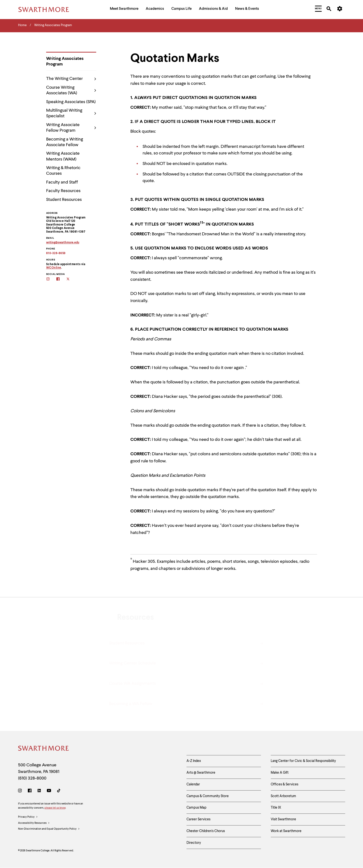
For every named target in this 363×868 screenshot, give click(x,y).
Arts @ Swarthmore (201, 773)
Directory (194, 843)
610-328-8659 (56, 253)
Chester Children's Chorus (206, 831)
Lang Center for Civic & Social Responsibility (303, 761)
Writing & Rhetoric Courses (63, 171)
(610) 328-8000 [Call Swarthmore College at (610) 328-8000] (32, 778)
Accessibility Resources (34, 823)
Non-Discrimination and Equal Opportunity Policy (49, 829)
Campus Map (197, 808)
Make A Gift (280, 773)
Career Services (198, 819)
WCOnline (54, 268)
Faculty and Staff (62, 182)
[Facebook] (30, 791)
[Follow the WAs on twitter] (71, 279)
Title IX (276, 808)
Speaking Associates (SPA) (71, 102)
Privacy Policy (28, 817)
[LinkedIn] (39, 791)
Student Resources (64, 200)
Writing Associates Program (65, 61)
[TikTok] (59, 791)
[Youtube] (49, 791)
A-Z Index (194, 761)
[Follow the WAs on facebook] (61, 279)
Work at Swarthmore (286, 831)
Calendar (193, 784)
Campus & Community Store (208, 796)
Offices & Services (285, 784)
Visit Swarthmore (283, 819)
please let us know (55, 808)
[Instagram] (21, 791)
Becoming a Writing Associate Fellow (65, 142)
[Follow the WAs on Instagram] (51, 279)
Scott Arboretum (283, 796)
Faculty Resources (63, 191)
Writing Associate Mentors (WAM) (63, 156)
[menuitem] (124, 9)
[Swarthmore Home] (44, 749)
